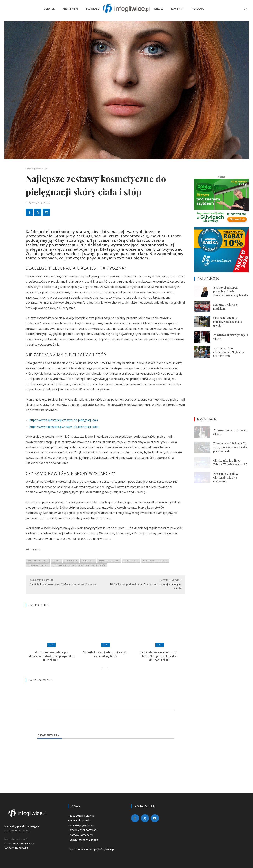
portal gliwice (131, 561)
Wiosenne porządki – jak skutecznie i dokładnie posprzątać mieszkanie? (51, 656)
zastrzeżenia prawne (82, 816)
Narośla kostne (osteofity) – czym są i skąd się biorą (105, 654)
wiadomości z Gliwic (38, 565)
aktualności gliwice (38, 561)
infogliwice (88, 561)
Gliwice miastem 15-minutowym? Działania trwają (227, 322)
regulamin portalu (80, 820)
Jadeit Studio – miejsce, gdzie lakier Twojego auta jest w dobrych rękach (160, 656)
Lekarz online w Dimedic (84, 840)
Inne (46, 169)
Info (51, 645)
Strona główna (34, 169)
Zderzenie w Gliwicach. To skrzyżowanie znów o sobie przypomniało (230, 447)
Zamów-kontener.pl (81, 835)
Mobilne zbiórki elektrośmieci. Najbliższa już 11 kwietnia (229, 352)
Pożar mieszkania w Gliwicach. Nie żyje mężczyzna (226, 478)
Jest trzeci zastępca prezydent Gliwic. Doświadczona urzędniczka (231, 291)
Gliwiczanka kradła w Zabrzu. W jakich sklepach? (230, 462)
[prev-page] (102, 668)
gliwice (56, 561)
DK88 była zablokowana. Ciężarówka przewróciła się (63, 584)
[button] (245, 9)
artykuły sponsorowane (84, 830)
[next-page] (108, 668)
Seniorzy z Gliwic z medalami (225, 306)
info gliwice (71, 561)
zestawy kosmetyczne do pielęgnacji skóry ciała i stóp (79, 565)
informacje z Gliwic (109, 561)
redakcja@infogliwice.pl (100, 849)
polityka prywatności (82, 825)
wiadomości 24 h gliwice (155, 561)
